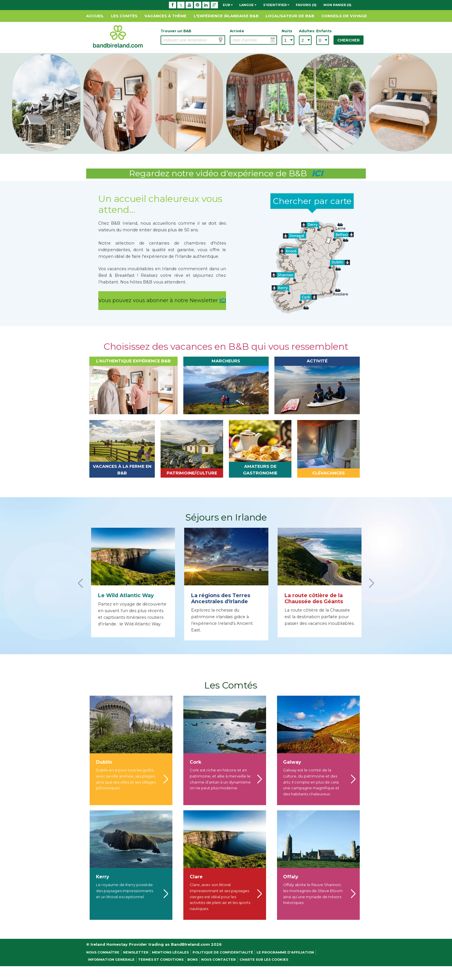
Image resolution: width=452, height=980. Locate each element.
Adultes (305, 31)
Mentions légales (170, 952)
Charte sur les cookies (264, 960)
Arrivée (237, 31)
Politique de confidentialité (223, 952)
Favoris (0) (306, 5)
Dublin (104, 762)
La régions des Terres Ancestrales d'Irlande (221, 598)
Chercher (349, 40)
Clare (196, 877)
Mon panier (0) (337, 5)
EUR (228, 5)
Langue (248, 5)
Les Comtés (124, 16)
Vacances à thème (165, 16)
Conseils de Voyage (344, 16)
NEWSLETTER (136, 952)
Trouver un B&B (176, 31)
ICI (223, 300)
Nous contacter (219, 960)
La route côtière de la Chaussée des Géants (314, 598)
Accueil (95, 16)
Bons (193, 960)
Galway (292, 762)
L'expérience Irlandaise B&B (226, 16)
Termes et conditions (161, 960)
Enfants (323, 31)
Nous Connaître (103, 952)
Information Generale (111, 960)
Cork (195, 762)
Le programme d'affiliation (285, 952)
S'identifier (276, 5)
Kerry (102, 877)
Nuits (287, 31)
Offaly (291, 877)
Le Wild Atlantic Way (126, 595)
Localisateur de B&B (290, 16)
